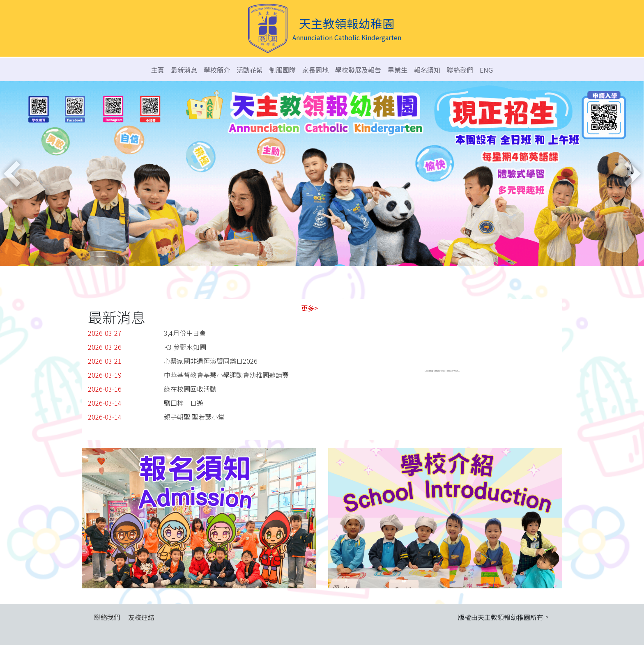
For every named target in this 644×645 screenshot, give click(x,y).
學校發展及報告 (358, 70)
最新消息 (184, 70)
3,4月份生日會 (185, 333)
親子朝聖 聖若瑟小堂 (194, 417)
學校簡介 (217, 70)
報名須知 (427, 70)
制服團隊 (283, 70)
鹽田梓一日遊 (184, 403)
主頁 (158, 70)
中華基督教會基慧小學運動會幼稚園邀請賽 (226, 375)
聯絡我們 (460, 70)
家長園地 (315, 70)
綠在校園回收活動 (190, 389)
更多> (309, 308)
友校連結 (141, 617)
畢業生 (398, 70)
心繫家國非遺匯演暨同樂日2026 (211, 361)
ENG (486, 70)
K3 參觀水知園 (185, 347)
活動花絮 (250, 70)
